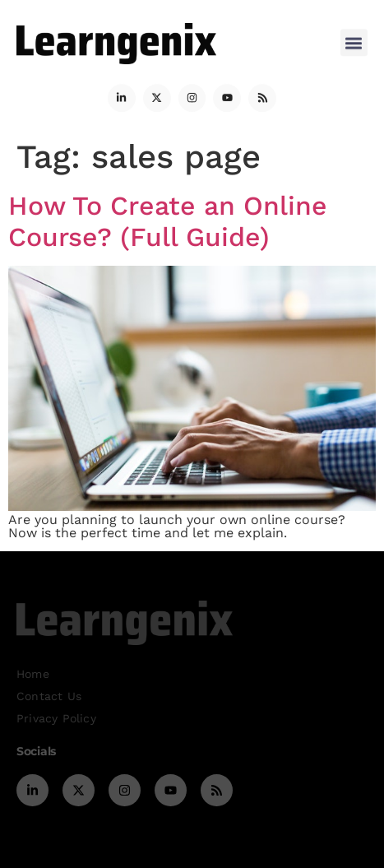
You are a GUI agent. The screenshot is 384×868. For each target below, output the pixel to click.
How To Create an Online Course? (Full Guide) (168, 221)
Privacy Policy (56, 718)
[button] (354, 39)
